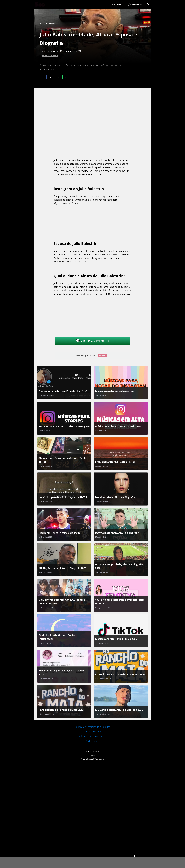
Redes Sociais (114, 4)
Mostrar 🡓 (103, 356)
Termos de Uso (93, 732)
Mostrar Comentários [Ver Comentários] (92, 340)
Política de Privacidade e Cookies (92, 727)
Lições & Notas (134, 4)
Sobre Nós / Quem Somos (92, 736)
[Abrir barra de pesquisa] (148, 4)
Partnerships (92, 741)
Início (41, 24)
